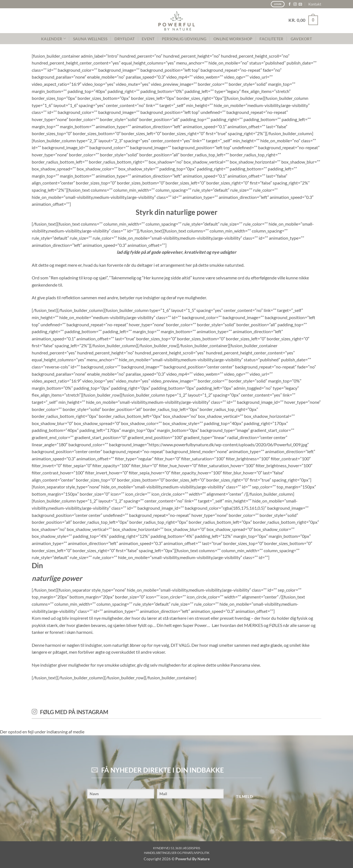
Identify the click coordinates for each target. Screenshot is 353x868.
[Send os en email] (300, 4)
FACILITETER (271, 39)
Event (148, 39)
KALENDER (54, 38)
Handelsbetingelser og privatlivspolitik (177, 853)
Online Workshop (233, 39)
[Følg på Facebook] (290, 4)
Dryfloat (125, 39)
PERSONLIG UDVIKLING (184, 39)
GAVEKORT (301, 39)
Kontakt (315, 4)
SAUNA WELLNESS (90, 39)
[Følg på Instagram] (295, 4)
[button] (303, 20)
